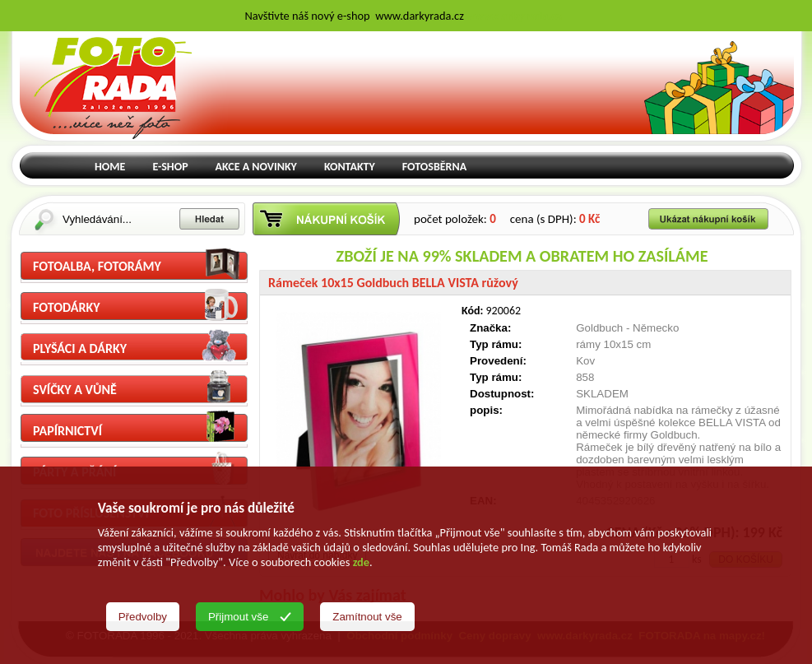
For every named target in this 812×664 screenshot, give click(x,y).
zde (361, 562)
